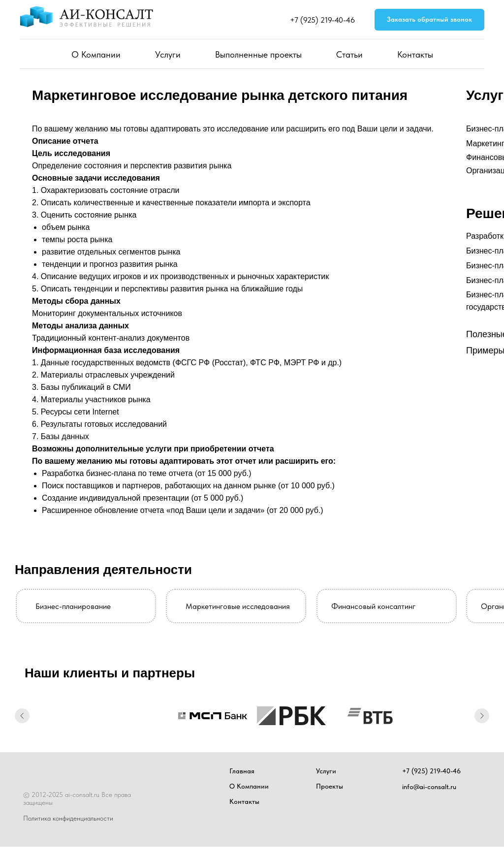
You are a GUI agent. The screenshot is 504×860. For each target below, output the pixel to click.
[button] (429, 20)
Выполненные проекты (258, 54)
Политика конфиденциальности (68, 818)
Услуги (168, 54)
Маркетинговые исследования (238, 606)
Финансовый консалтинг (373, 606)
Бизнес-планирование (73, 606)
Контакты (415, 54)
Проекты (330, 786)
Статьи (349, 54)
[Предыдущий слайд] (22, 716)
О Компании (96, 54)
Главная (242, 771)
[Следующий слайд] (482, 716)
